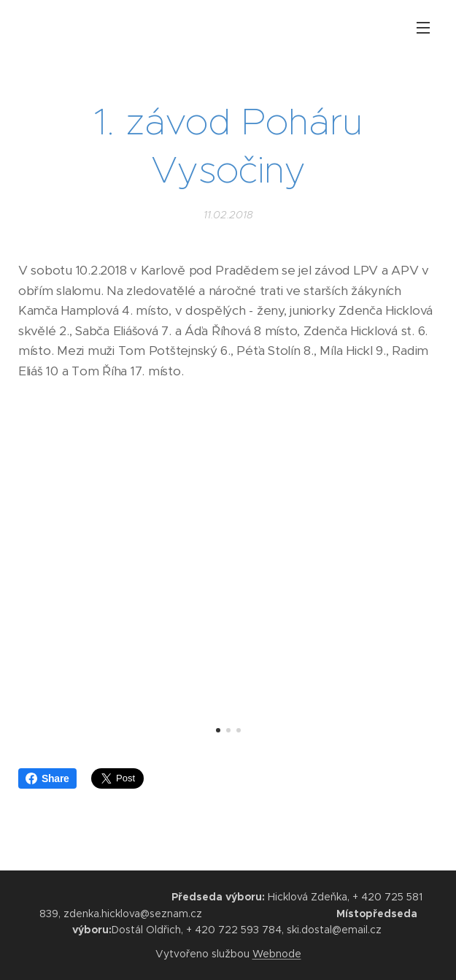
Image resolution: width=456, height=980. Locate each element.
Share (47, 778)
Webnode (277, 954)
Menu (423, 28)
